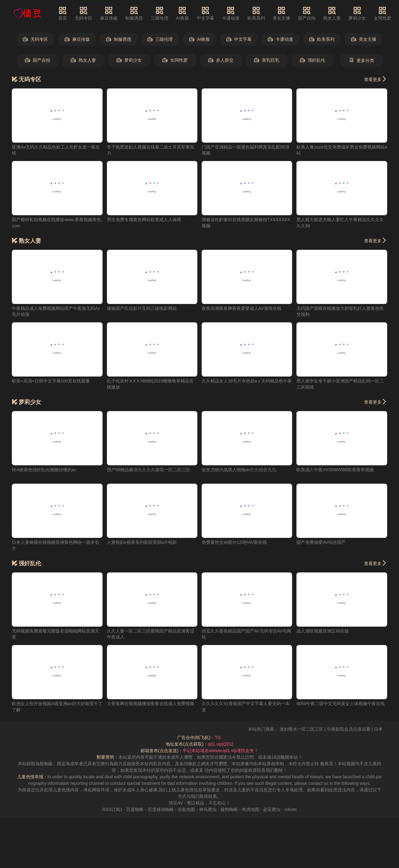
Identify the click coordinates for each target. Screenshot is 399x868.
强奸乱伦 (312, 60)
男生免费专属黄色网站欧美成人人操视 (144, 220)
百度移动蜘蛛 (161, 809)
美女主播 (281, 13)
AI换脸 (183, 13)
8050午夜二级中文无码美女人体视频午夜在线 (341, 704)
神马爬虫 (208, 809)
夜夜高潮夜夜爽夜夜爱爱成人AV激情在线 (242, 308)
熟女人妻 (332, 13)
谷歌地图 (186, 809)
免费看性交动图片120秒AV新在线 (234, 542)
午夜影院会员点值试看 (356, 729)
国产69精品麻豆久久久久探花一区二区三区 (149, 470)
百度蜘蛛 (135, 809)
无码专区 (84, 13)
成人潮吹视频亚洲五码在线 (323, 631)
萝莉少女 (357, 13)
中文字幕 (205, 13)
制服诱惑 (134, 13)
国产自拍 (307, 13)
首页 (63, 13)
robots (291, 809)
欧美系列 (256, 13)
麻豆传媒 (109, 13)
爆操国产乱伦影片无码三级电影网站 (142, 308)
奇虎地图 (251, 809)
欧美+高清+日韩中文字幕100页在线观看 (51, 381)
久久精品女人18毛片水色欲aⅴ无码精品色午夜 (247, 381)
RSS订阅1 (112, 809)
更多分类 (361, 60)
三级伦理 (160, 13)
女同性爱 (382, 13)
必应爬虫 (272, 809)
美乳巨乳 (267, 60)
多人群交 (221, 60)
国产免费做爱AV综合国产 (321, 542)
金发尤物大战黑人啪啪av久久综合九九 (239, 470)
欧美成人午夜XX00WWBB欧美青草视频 (335, 470)
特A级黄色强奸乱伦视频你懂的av (44, 470)
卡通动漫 (231, 13)
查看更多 (376, 79)
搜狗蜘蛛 (229, 809)
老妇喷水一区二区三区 (309, 729)
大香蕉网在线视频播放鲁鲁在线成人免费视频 (151, 704)
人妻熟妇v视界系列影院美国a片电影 (142, 542)
